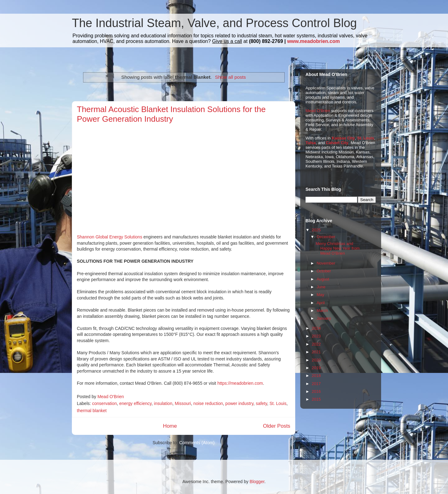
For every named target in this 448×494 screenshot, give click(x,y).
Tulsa (311, 143)
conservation (104, 403)
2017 (316, 384)
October (324, 271)
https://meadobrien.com (240, 383)
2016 (316, 391)
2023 (316, 336)
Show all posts (230, 77)
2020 (316, 360)
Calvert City (337, 143)
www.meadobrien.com (313, 41)
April (321, 303)
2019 (316, 368)
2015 (316, 399)
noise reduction (208, 403)
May (321, 295)
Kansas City (343, 138)
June (321, 287)
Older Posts (277, 426)
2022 (316, 344)
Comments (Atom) (197, 443)
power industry (239, 403)
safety (261, 403)
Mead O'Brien (318, 111)
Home (170, 426)
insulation (163, 403)
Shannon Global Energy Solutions (110, 237)
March (322, 311)
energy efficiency (135, 403)
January (324, 318)
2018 (316, 376)
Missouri (183, 403)
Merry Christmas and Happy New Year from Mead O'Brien (337, 248)
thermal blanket (92, 411)
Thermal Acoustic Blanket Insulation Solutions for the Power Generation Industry (171, 114)
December (326, 237)
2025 (316, 230)
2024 (316, 328)
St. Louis (278, 403)
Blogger (257, 482)
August (323, 279)
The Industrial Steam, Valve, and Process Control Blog (214, 23)
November (326, 263)
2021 (316, 352)
